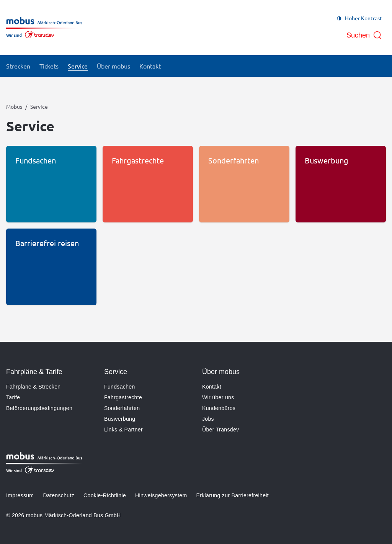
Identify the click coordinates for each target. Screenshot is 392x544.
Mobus (14, 106)
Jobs (208, 419)
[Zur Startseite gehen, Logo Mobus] (44, 28)
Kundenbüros (219, 408)
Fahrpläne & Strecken (33, 387)
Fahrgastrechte (123, 397)
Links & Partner (123, 430)
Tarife (13, 397)
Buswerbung (120, 419)
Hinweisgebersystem (161, 495)
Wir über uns (218, 397)
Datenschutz (59, 495)
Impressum (20, 495)
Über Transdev (220, 430)
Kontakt (212, 387)
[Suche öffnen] (364, 35)
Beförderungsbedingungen (39, 408)
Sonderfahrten (122, 408)
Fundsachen (120, 387)
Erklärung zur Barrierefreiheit (233, 495)
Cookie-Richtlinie (105, 495)
